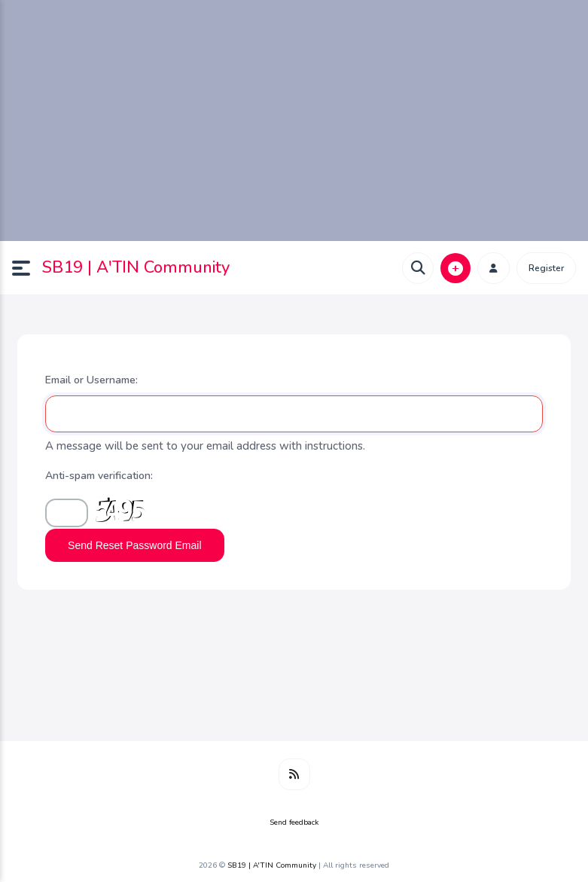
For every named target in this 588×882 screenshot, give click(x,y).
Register (546, 268)
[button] (27, 268)
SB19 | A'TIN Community (136, 267)
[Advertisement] (294, 121)
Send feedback (294, 822)
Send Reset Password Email (134, 545)
